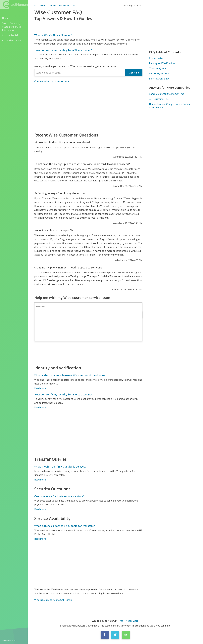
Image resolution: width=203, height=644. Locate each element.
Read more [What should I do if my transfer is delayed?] (40, 480)
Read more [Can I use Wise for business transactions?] (40, 509)
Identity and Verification (162, 63)
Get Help (134, 73)
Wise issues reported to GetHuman (53, 600)
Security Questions (159, 74)
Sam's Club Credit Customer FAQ (166, 94)
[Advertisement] (88, 107)
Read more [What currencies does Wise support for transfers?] (40, 539)
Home (5, 18)
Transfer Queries (158, 68)
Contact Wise (156, 58)
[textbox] (80, 73)
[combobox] (80, 73)
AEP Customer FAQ (159, 99)
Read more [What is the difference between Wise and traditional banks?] (40, 388)
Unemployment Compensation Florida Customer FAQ (169, 106)
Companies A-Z (10, 35)
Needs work (132, 621)
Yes (121, 621)
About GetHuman (11, 40)
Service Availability (159, 79)
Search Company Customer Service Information (11, 27)
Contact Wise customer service (52, 81)
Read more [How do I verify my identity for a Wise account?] (40, 407)
